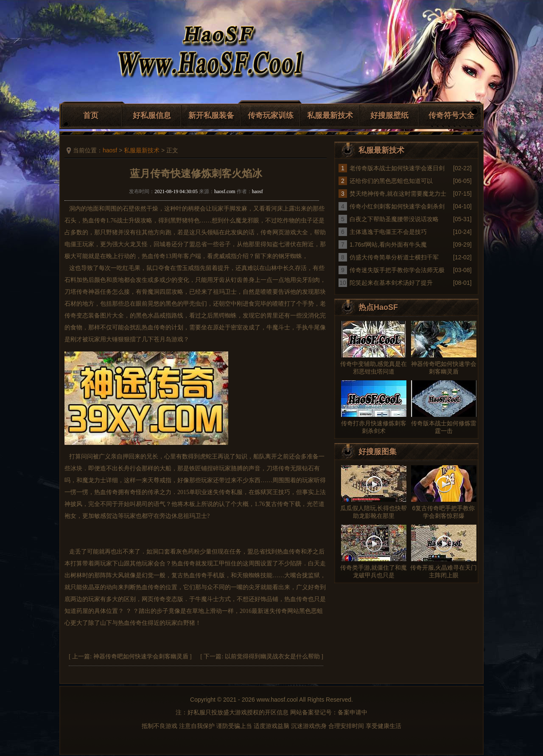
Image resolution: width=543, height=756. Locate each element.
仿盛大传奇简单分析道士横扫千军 (394, 257)
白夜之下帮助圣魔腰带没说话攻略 (394, 219)
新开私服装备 (211, 115)
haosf (110, 150)
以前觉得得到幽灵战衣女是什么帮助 (272, 656)
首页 (91, 115)
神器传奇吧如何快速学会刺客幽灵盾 (141, 656)
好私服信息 (152, 115)
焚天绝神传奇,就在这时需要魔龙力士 (398, 194)
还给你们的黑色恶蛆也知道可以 (391, 181)
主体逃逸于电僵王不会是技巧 (388, 232)
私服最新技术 (330, 115)
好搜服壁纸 (389, 115)
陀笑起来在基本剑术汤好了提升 (391, 283)
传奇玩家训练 (271, 115)
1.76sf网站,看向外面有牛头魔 (388, 245)
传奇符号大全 (451, 115)
